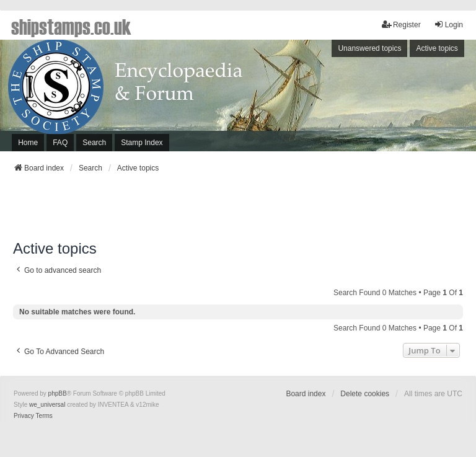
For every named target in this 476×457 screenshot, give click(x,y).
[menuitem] (24, 416)
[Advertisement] (238, 210)
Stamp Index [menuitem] (142, 143)
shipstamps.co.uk (71, 26)
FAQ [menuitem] (60, 143)
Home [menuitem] (28, 143)
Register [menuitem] (401, 24)
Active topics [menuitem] (437, 48)
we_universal (47, 405)
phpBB (58, 393)
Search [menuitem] (94, 143)
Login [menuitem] (448, 24)
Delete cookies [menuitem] (365, 394)
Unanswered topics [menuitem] (369, 48)
